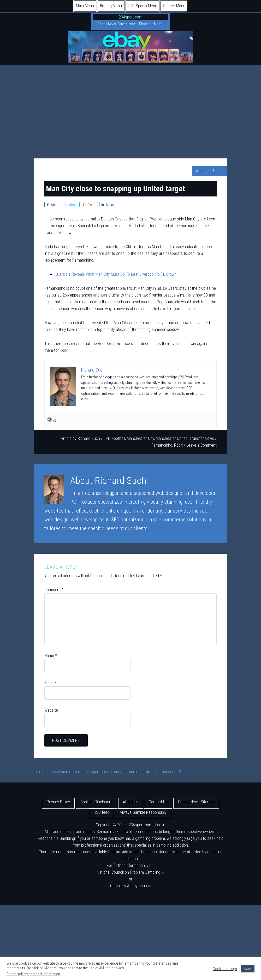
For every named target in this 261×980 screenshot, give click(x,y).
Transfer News (202, 438)
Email (50, 683)
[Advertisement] (130, 104)
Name (51, 655)
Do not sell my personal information (33, 974)
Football (118, 438)
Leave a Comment (201, 445)
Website (51, 710)
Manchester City (140, 438)
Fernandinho (162, 445)
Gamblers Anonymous (130, 886)
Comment (54, 590)
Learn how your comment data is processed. (142, 772)
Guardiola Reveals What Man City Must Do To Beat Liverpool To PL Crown (116, 274)
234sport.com (130, 17)
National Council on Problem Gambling (130, 872)
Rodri (178, 445)
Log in (160, 825)
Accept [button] (248, 969)
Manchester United (172, 438)
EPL (107, 438)
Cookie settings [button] (225, 969)
